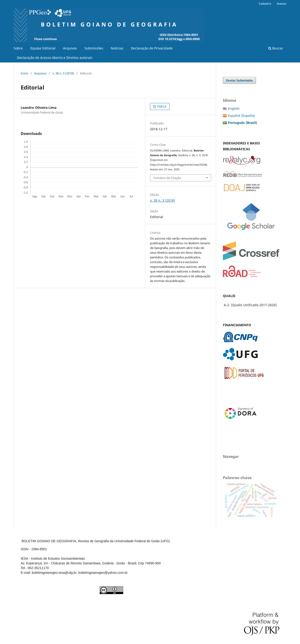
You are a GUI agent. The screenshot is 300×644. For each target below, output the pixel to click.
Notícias (117, 48)
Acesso (282, 4)
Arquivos (70, 48)
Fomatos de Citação (167, 178)
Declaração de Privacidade (152, 48)
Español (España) (241, 116)
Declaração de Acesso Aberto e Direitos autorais (55, 58)
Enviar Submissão (239, 80)
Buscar (276, 48)
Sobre (18, 48)
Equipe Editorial (43, 48)
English (234, 108)
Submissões (94, 48)
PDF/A (161, 106)
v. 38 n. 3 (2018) (63, 73)
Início (24, 73)
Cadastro (265, 4)
